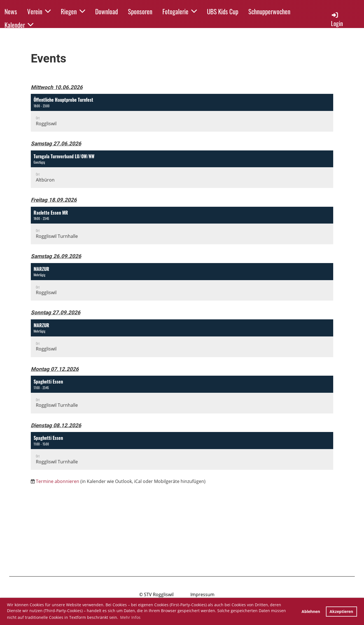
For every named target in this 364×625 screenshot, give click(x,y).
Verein (39, 11)
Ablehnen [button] (311, 611)
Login (337, 19)
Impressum (202, 594)
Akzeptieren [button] (341, 611)
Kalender (19, 25)
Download (107, 11)
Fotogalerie (180, 11)
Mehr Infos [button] (130, 617)
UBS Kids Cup (223, 11)
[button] (182, 113)
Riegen (73, 11)
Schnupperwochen (269, 11)
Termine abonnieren (58, 481)
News (11, 11)
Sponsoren (140, 11)
